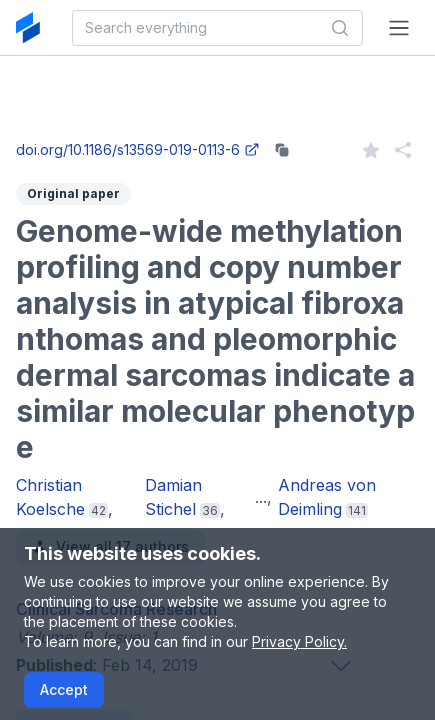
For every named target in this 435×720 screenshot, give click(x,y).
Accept (64, 689)
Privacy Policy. (299, 641)
